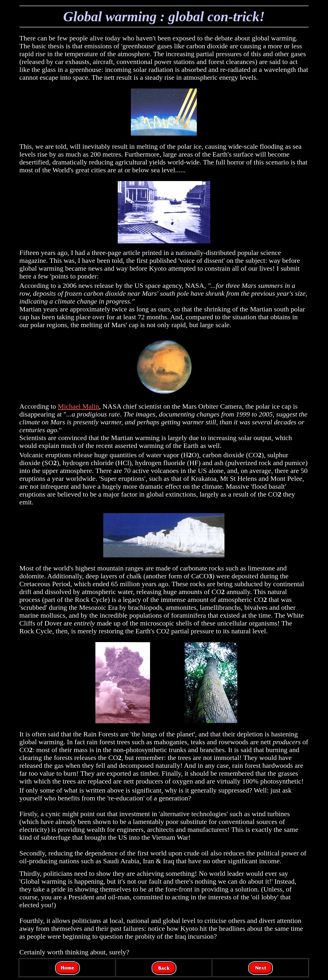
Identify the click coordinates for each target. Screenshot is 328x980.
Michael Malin (79, 406)
